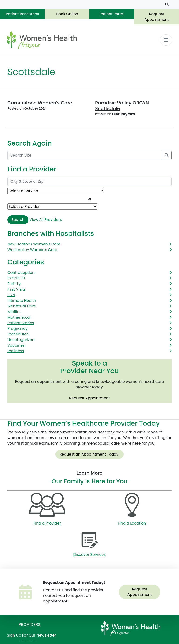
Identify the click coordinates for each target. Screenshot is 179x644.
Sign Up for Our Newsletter (31, 635)
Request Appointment (157, 17)
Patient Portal (112, 14)
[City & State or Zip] (89, 181)
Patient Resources (22, 14)
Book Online (67, 14)
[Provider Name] (52, 207)
